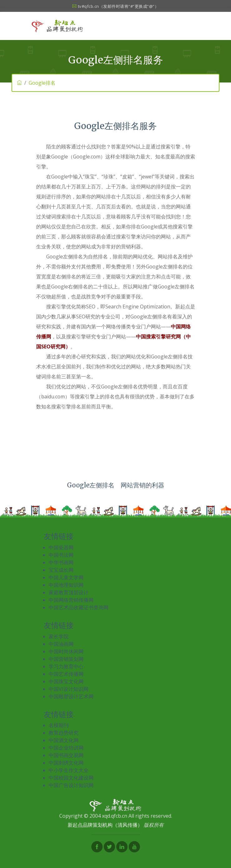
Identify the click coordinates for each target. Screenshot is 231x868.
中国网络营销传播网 (71, 600)
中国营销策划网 (66, 659)
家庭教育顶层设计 (69, 592)
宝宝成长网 (61, 570)
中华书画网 (61, 562)
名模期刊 (59, 725)
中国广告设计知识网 (71, 785)
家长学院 (59, 636)
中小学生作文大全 (69, 770)
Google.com (87, 157)
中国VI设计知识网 (68, 689)
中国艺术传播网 (66, 674)
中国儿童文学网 (66, 577)
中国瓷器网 (61, 547)
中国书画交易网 (66, 755)
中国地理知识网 (66, 585)
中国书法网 (61, 555)
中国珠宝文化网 (66, 681)
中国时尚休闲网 (66, 651)
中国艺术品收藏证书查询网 (79, 607)
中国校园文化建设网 (71, 778)
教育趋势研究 (64, 733)
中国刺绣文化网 (66, 763)
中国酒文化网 (64, 740)
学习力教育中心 (66, 666)
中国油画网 (61, 644)
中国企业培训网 (66, 748)
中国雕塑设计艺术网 (71, 696)
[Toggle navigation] (195, 26)
